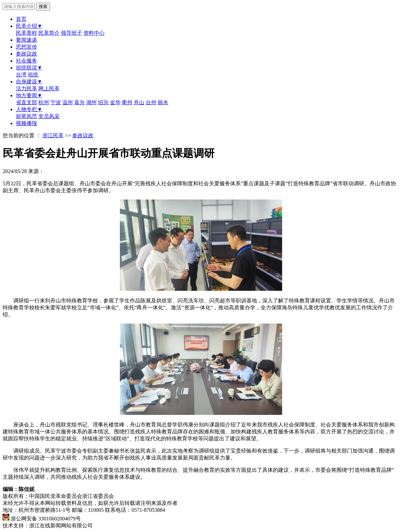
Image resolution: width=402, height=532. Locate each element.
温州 (68, 102)
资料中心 (94, 33)
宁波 (56, 102)
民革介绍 (29, 26)
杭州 (44, 102)
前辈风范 (26, 116)
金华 (115, 102)
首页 (21, 19)
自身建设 (29, 82)
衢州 (127, 102)
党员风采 (49, 116)
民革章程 (26, 33)
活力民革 (26, 89)
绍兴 (103, 102)
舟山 (139, 102)
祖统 (33, 75)
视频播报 (26, 123)
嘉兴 (79, 102)
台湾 (21, 75)
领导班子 (72, 33)
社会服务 (26, 61)
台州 (151, 102)
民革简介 (49, 33)
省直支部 (26, 102)
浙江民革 (53, 135)
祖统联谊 (29, 68)
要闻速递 (26, 40)
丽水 (163, 102)
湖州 (91, 102)
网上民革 (49, 89)
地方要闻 (29, 95)
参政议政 (26, 54)
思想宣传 (26, 47)
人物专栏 (29, 109)
